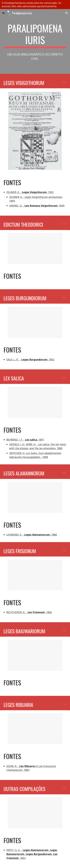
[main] (35, 35)
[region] (35, 5)
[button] (3, 13)
